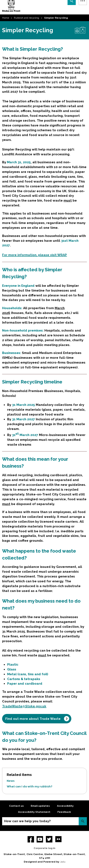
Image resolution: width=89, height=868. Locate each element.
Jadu (63, 862)
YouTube (40, 839)
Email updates (40, 806)
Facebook (31, 839)
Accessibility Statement (34, 812)
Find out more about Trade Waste (33, 719)
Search (83, 821)
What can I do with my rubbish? (29, 786)
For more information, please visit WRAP (35, 255)
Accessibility (65, 806)
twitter (49, 839)
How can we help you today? (27, 821)
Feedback (64, 812)
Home (6, 18)
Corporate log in (44, 848)
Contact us (16, 806)
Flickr (58, 839)
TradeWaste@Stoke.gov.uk (24, 706)
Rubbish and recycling (27, 18)
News (11, 781)
